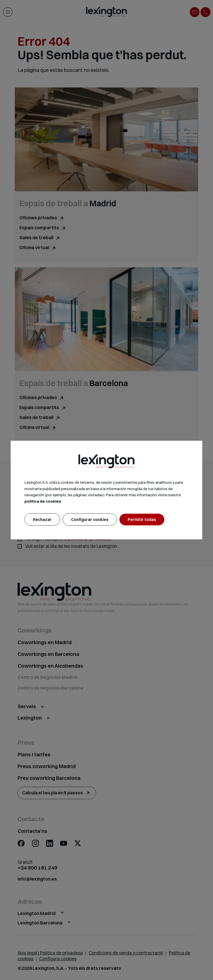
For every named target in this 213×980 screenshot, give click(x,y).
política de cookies (43, 501)
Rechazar (42, 519)
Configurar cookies (90, 519)
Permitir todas (142, 519)
